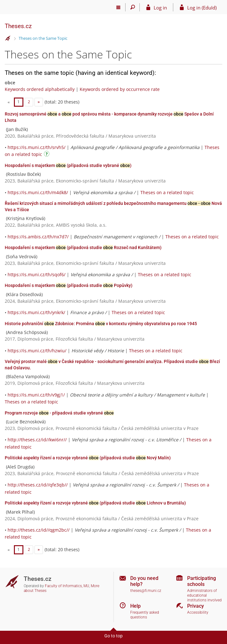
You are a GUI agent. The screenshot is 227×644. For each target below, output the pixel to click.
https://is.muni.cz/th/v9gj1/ (36, 395)
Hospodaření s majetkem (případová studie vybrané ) (68, 165)
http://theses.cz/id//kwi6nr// (37, 440)
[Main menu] (118, 7)
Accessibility (198, 612)
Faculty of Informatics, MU (67, 586)
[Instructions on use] (47, 155)
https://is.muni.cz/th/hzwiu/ (37, 351)
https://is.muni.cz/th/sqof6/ (37, 274)
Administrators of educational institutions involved (204, 595)
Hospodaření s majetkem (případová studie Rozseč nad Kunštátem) (83, 247)
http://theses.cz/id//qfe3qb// (38, 485)
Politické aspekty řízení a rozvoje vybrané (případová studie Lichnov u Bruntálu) (95, 503)
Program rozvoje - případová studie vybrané (59, 413)
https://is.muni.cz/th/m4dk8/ (38, 192)
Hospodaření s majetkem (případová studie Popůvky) (69, 285)
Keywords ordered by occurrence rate (120, 89)
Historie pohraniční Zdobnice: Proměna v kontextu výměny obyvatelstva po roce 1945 (101, 324)
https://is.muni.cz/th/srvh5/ (37, 147)
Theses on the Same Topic (43, 38)
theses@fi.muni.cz (146, 591)
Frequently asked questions (145, 615)
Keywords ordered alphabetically (40, 89)
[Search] (133, 7)
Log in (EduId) (202, 8)
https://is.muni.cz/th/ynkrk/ (36, 312)
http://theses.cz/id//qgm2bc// (39, 530)
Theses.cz (18, 26)
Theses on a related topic (167, 192)
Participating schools (202, 581)
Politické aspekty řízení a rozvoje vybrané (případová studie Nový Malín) (88, 458)
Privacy (196, 606)
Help (135, 606)
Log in (160, 8)
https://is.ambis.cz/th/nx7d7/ (38, 237)
